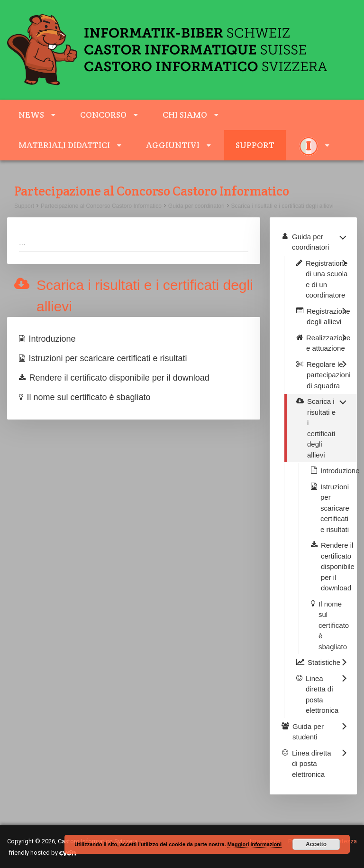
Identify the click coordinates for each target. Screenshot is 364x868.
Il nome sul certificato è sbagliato (89, 397)
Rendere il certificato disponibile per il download (119, 378)
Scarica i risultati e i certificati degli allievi (282, 206)
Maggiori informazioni (255, 844)
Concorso (103, 115)
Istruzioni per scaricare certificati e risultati (108, 358)
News (31, 115)
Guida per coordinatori (196, 206)
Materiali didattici (64, 145)
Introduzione (52, 339)
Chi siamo (185, 115)
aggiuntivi (173, 145)
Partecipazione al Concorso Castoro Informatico (101, 206)
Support (255, 145)
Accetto (316, 844)
